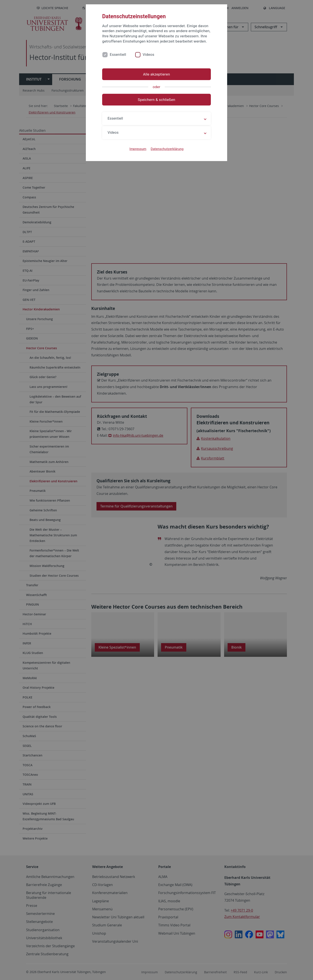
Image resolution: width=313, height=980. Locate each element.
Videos (148, 54)
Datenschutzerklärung (167, 149)
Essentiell (118, 54)
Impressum (138, 149)
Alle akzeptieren (156, 74)
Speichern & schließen (156, 100)
